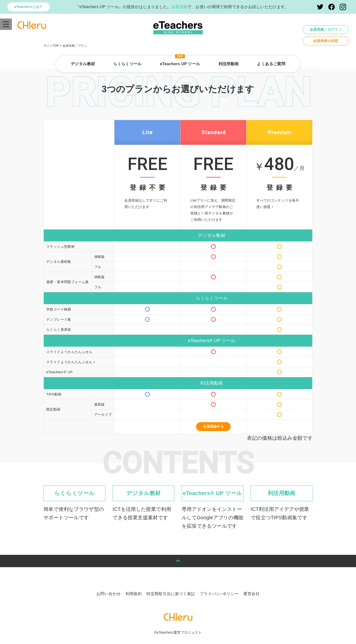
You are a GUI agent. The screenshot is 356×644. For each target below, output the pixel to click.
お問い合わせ (109, 594)
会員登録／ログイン (326, 29)
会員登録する (213, 426)
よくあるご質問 (271, 64)
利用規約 (134, 594)
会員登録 (179, 7)
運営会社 (251, 594)
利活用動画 (229, 64)
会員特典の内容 (326, 41)
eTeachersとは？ (29, 7)
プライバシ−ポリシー (219, 594)
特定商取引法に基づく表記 (171, 594)
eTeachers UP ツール (180, 64)
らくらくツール (127, 64)
